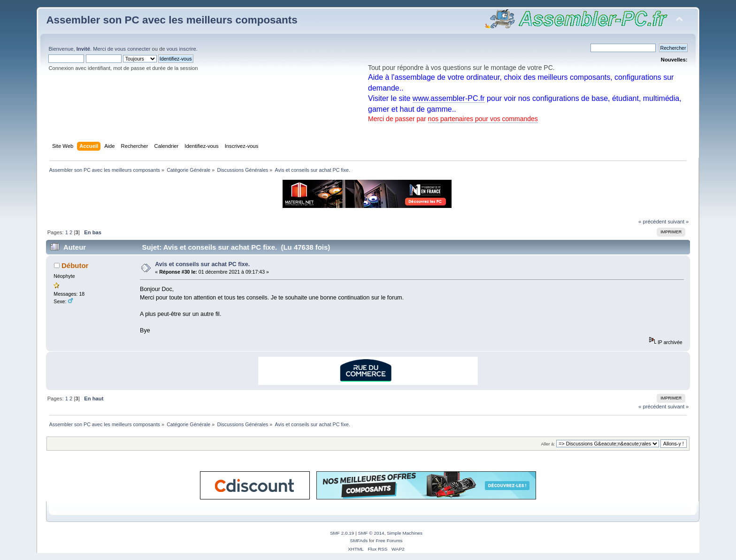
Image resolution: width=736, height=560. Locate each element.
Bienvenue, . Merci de (81, 49)
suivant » (678, 222)
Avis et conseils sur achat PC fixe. (202, 264)
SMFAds (359, 541)
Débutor (75, 265)
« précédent (652, 222)
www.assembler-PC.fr (449, 98)
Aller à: (548, 444)
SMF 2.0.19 (342, 533)
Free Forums (389, 541)
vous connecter (132, 49)
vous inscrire (181, 49)
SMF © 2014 (371, 533)
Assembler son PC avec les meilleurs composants (172, 20)
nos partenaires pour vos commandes (483, 119)
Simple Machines (405, 533)
